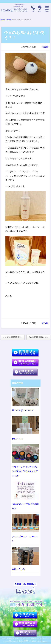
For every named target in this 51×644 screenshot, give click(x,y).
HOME (3, 20)
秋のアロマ (17, 439)
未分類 (9, 20)
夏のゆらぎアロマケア (23, 410)
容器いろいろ (18, 569)
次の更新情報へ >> (38, 337)
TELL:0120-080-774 (33, 9)
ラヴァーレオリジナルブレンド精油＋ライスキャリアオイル (25, 471)
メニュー (47, 9)
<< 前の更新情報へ (13, 337)
